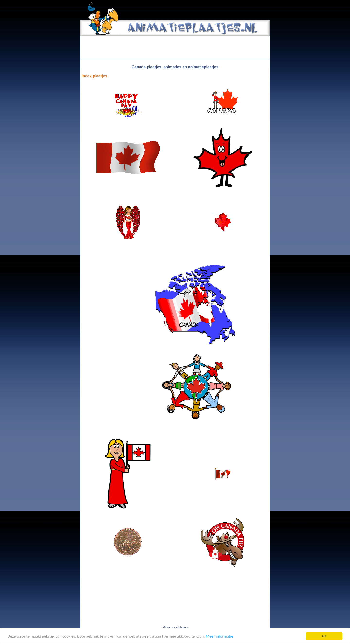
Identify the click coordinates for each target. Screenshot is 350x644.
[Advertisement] (175, 48)
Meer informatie (219, 636)
